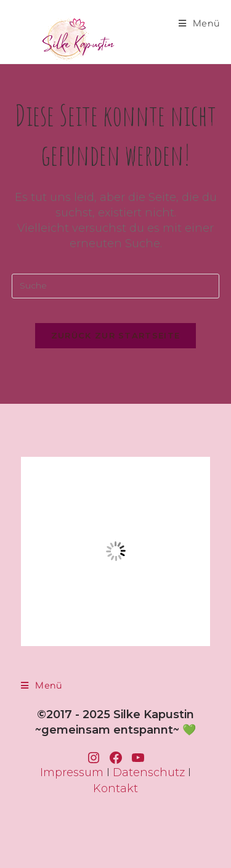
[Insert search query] (116, 286)
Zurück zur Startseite (115, 335)
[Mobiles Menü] (199, 24)
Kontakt (115, 788)
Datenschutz (149, 772)
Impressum (72, 772)
